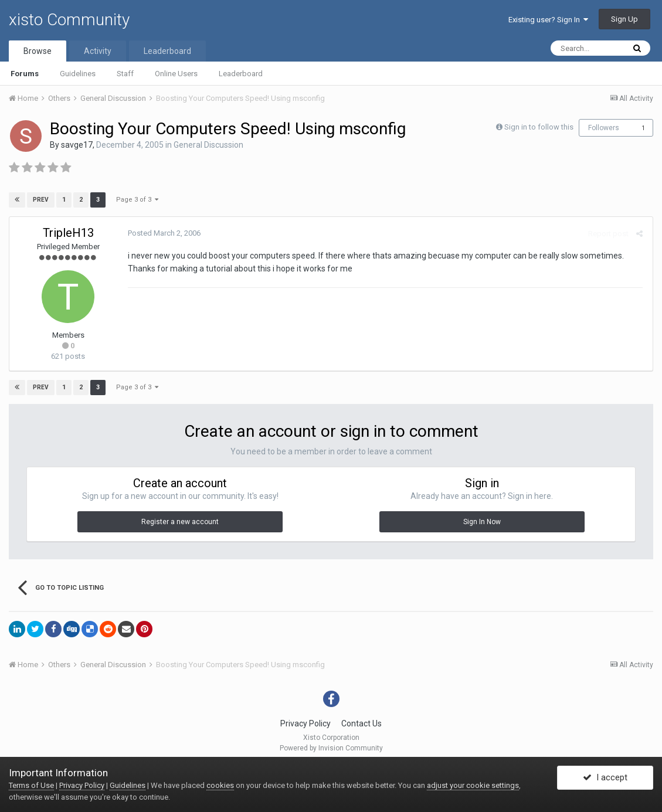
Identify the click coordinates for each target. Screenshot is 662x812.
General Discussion (208, 145)
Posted (163, 233)
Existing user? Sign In (548, 20)
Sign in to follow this (539, 127)
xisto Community (69, 20)
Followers (604, 128)
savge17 (77, 145)
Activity (98, 51)
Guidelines (78, 74)
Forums (25, 74)
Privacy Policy (305, 723)
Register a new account (180, 522)
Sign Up (624, 19)
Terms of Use (31, 785)
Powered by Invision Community (331, 748)
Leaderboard (241, 74)
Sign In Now (482, 522)
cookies (220, 785)
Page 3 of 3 (137, 200)
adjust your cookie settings (473, 785)
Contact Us (361, 723)
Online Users (176, 74)
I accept (605, 779)
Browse (38, 51)
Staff (125, 74)
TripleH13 (68, 233)
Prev (41, 200)
